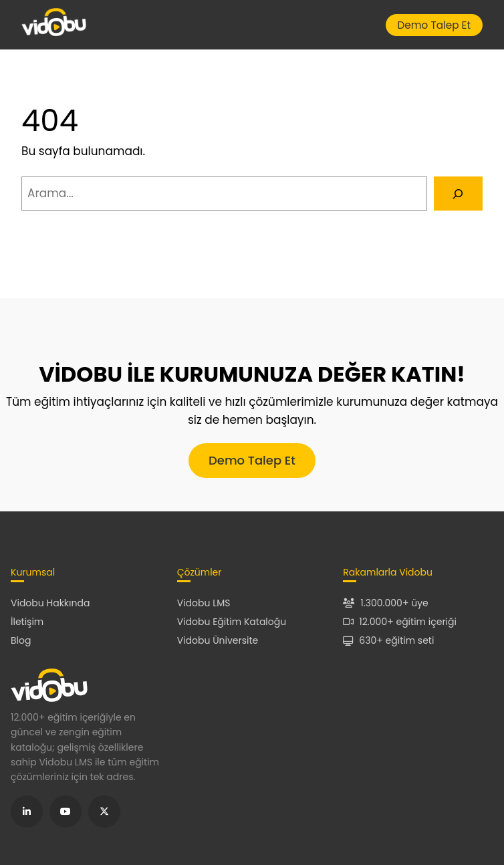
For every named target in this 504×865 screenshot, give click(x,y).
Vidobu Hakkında (50, 603)
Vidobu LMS (204, 603)
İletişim (27, 622)
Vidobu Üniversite (218, 640)
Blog (21, 640)
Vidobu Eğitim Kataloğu (232, 622)
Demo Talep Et (434, 25)
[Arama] (458, 194)
